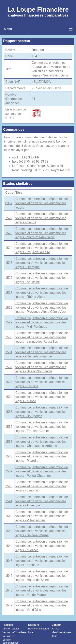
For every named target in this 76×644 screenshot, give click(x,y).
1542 (9, 516)
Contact (56, 625)
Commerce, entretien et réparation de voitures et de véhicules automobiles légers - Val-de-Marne (42, 591)
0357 (9, 203)
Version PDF (10, 636)
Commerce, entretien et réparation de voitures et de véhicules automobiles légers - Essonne (42, 561)
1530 (9, 337)
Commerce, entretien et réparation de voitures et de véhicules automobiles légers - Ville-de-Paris (42, 516)
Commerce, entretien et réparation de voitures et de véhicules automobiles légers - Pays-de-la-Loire (42, 248)
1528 (9, 308)
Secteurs (33, 625)
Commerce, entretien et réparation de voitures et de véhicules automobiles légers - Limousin (42, 486)
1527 (9, 293)
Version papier (11, 629)
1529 (9, 322)
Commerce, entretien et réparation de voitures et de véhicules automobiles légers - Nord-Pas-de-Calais (42, 233)
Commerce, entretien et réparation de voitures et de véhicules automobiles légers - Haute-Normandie (42, 352)
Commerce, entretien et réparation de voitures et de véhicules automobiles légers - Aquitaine (42, 278)
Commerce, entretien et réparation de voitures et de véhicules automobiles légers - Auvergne (42, 501)
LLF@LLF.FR (30, 157)
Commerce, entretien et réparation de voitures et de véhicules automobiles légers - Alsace (42, 397)
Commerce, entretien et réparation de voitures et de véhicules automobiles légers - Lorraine (42, 382)
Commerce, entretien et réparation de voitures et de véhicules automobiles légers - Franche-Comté (42, 427)
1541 (9, 501)
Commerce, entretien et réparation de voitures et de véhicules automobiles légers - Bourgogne (42, 412)
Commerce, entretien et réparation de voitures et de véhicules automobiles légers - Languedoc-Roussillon (42, 337)
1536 (9, 427)
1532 (9, 367)
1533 (9, 382)
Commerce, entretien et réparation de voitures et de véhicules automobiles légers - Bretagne (42, 263)
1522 (9, 218)
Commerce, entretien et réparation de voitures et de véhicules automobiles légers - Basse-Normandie (42, 367)
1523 (9, 233)
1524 (9, 248)
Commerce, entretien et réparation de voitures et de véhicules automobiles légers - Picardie (42, 456)
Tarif (54, 636)
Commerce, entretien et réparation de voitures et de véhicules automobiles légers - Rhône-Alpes (42, 293)
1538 (9, 456)
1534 (9, 397)
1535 (9, 412)
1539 (9, 471)
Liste (31, 632)
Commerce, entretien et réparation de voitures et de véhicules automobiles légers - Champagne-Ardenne (42, 442)
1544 (9, 546)
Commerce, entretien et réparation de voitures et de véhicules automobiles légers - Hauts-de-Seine (42, 576)
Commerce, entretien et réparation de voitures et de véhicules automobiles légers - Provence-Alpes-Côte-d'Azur (42, 307)
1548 (9, 590)
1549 (9, 605)
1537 (9, 442)
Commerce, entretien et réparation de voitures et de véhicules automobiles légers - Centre (42, 218)
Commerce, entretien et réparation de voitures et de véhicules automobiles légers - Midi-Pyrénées (42, 322)
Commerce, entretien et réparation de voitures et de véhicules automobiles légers (42, 203)
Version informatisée (14, 632)
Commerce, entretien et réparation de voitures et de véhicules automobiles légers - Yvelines (42, 546)
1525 (9, 263)
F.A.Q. (55, 629)
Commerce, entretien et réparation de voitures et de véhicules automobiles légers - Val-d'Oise (42, 605)
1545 (9, 561)
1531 (9, 352)
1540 (9, 486)
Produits (8, 625)
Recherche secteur (39, 629)
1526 (9, 278)
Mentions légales (61, 632)
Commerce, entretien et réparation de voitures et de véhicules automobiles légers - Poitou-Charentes (42, 471)
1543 (9, 531)
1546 (9, 576)
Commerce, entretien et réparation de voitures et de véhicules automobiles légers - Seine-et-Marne (42, 531)
